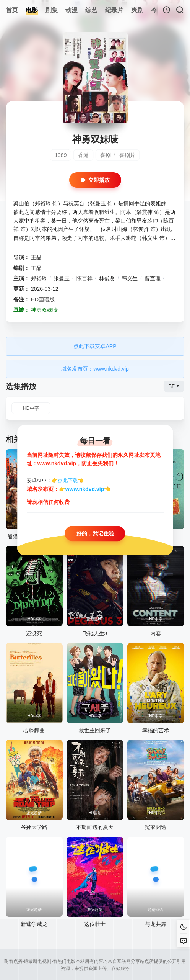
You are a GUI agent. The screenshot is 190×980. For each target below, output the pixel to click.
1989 (61, 155)
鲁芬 (172, 278)
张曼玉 (62, 278)
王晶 (36, 257)
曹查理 (153, 278)
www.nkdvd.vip (85, 489)
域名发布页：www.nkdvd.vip (95, 369)
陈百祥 (84, 278)
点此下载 (68, 480)
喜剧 (106, 155)
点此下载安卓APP (95, 346)
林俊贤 (107, 278)
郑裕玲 (39, 278)
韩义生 (130, 278)
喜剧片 (127, 155)
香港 (83, 155)
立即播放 (95, 180)
